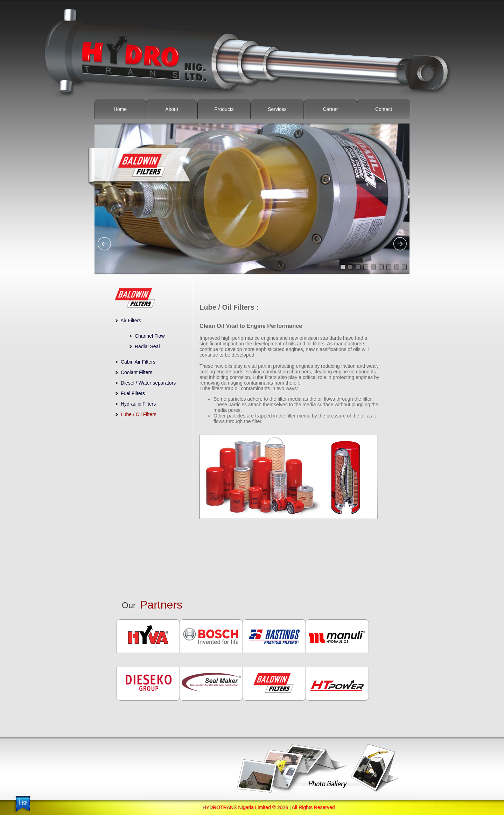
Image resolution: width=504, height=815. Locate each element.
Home (120, 109)
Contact (384, 109)
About (172, 109)
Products (224, 109)
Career (331, 109)
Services (277, 109)
